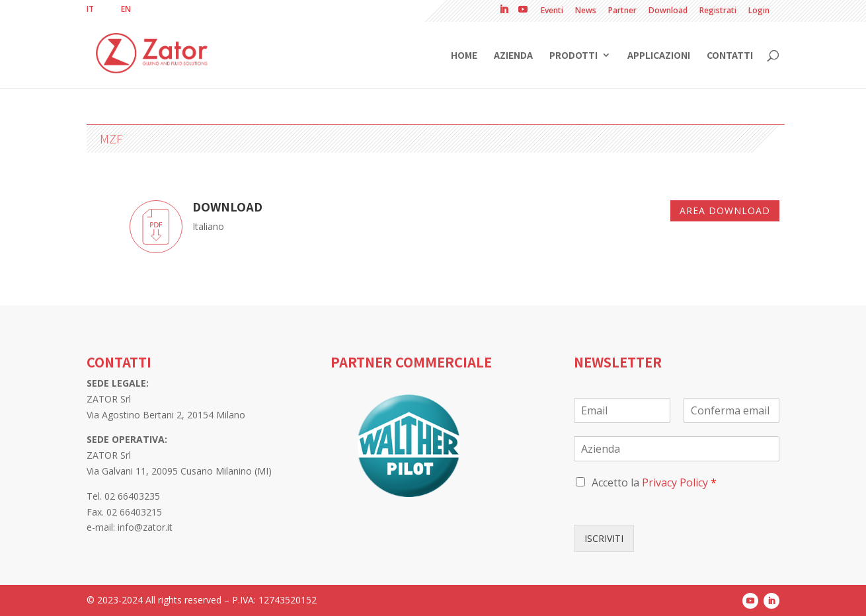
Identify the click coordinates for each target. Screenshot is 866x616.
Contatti (730, 56)
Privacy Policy (675, 482)
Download (668, 11)
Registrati (718, 11)
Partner (622, 11)
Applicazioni (659, 56)
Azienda (513, 56)
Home (464, 56)
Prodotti (573, 56)
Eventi (552, 11)
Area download (725, 211)
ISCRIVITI (604, 538)
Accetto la (654, 482)
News (586, 11)
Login (759, 11)
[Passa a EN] (126, 9)
